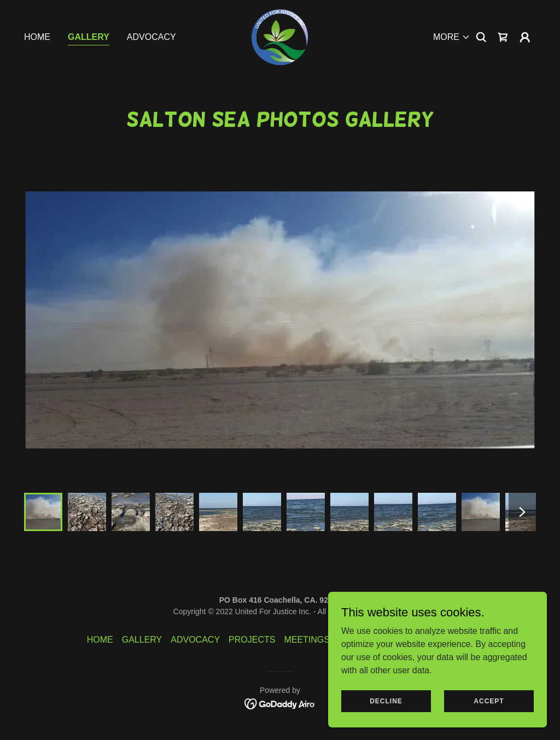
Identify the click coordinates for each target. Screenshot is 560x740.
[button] (452, 37)
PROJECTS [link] (252, 640)
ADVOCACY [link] (151, 37)
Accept (489, 701)
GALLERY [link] (89, 37)
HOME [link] (37, 37)
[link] (280, 36)
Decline (386, 701)
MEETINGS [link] (307, 640)
